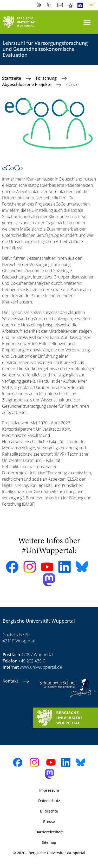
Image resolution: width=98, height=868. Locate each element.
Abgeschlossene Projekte (27, 84)
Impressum (49, 790)
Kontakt (11, 681)
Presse (49, 822)
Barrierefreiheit (49, 832)
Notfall (71, 5)
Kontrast (40, 5)
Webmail (61, 5)
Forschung (47, 78)
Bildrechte (49, 811)
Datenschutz (49, 801)
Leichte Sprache (81, 5)
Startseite (12, 78)
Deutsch (93, 5)
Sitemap (49, 842)
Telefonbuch (50, 5)
